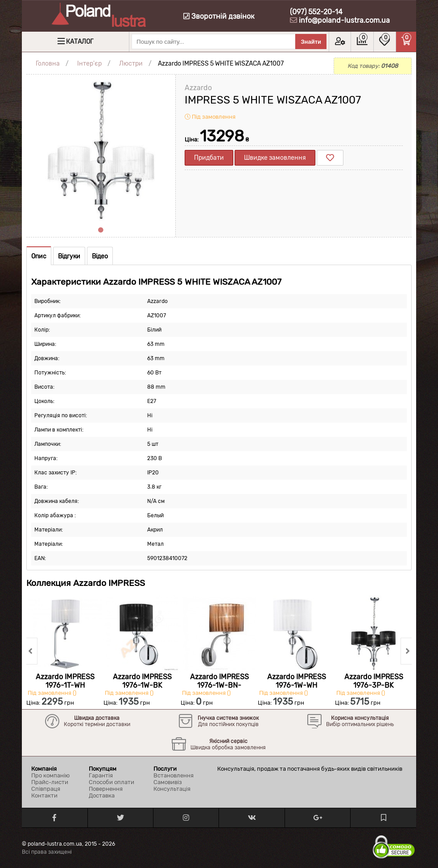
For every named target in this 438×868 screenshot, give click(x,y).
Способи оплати (112, 782)
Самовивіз (168, 782)
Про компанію (50, 775)
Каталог (80, 42)
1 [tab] (101, 230)
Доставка (102, 795)
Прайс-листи (50, 782)
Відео (100, 256)
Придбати (209, 158)
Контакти (44, 795)
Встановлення (174, 775)
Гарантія (101, 775)
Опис (39, 256)
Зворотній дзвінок (219, 16)
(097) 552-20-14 (316, 12)
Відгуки (69, 256)
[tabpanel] (101, 149)
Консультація (172, 789)
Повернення (106, 789)
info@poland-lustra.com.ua (344, 20)
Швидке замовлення (275, 158)
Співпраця (46, 789)
